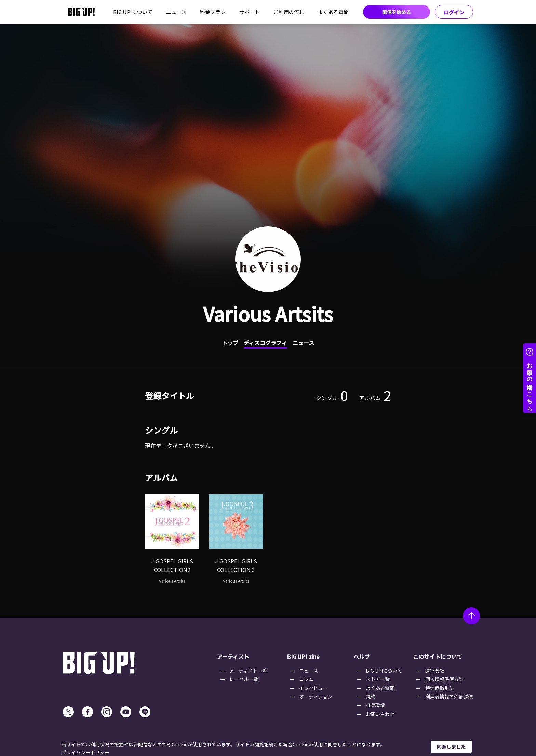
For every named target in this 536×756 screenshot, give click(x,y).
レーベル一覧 (244, 679)
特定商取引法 (440, 688)
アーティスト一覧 (248, 671)
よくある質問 (333, 12)
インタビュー (313, 688)
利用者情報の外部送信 (449, 697)
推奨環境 (375, 705)
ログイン (454, 12)
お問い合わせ (380, 714)
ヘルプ (362, 656)
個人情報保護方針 (444, 679)
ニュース (176, 12)
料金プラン (213, 12)
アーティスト (233, 656)
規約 (371, 697)
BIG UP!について (133, 12)
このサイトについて (438, 656)
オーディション (316, 697)
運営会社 (435, 671)
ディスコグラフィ (265, 343)
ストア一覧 (378, 679)
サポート (250, 12)
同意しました (451, 747)
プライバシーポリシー (85, 752)
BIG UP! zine (303, 656)
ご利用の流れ (289, 12)
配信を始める (397, 12)
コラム (306, 679)
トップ (230, 343)
